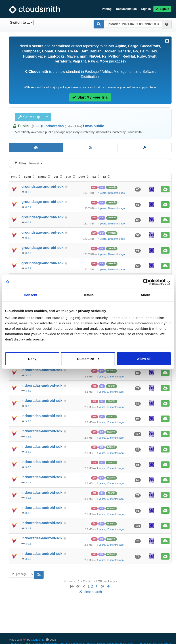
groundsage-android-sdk (43, 186)
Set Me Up (29, 117)
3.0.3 (28, 467)
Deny (32, 359)
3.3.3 (28, 513)
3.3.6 (28, 406)
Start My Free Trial (90, 97)
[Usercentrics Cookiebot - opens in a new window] (151, 282)
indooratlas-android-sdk (42, 370)
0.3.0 (28, 238)
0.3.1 (28, 207)
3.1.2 (28, 528)
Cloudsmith (38, 640)
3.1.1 (28, 482)
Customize (88, 359)
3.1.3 (28, 498)
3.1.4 (28, 375)
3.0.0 (28, 559)
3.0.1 (28, 544)
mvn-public (94, 126)
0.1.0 (28, 192)
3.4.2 (28, 391)
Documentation (126, 9)
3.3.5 (28, 421)
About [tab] (145, 295)
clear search (90, 592)
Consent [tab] (30, 295)
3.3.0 (28, 452)
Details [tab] (88, 295)
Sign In (146, 9)
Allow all (144, 359)
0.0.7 (28, 253)
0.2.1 (28, 268)
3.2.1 (28, 437)
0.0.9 (28, 222)
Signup (162, 9)
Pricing (107, 9)
